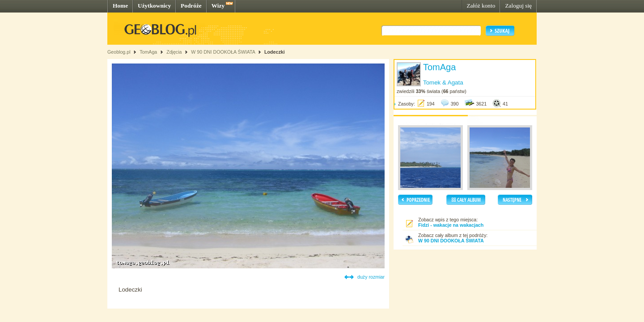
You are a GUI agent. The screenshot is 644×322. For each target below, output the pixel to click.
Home (120, 6)
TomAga (148, 52)
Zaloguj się (518, 6)
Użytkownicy (154, 6)
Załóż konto (481, 6)
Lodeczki (275, 52)
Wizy (218, 6)
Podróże (191, 6)
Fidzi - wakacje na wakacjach (451, 225)
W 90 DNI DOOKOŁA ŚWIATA (223, 52)
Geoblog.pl (119, 52)
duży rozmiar (371, 277)
